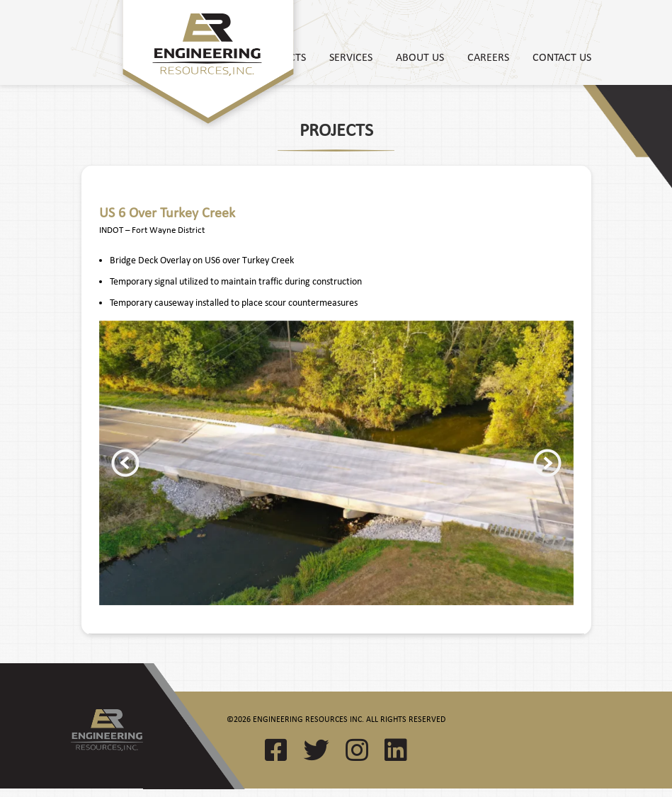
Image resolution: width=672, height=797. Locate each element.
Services (351, 57)
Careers (488, 57)
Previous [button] (125, 463)
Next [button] (547, 463)
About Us (420, 57)
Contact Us (562, 57)
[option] (336, 463)
